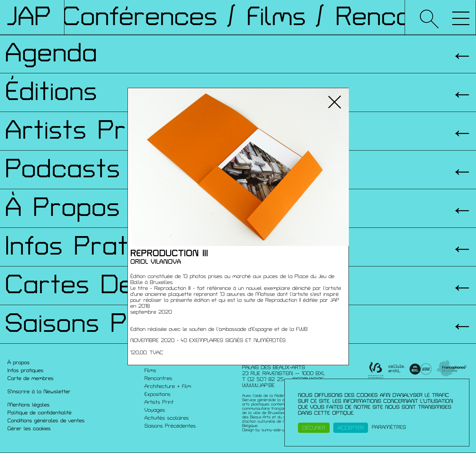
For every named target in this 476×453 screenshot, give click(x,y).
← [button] (141, 167)
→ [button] (335, 167)
